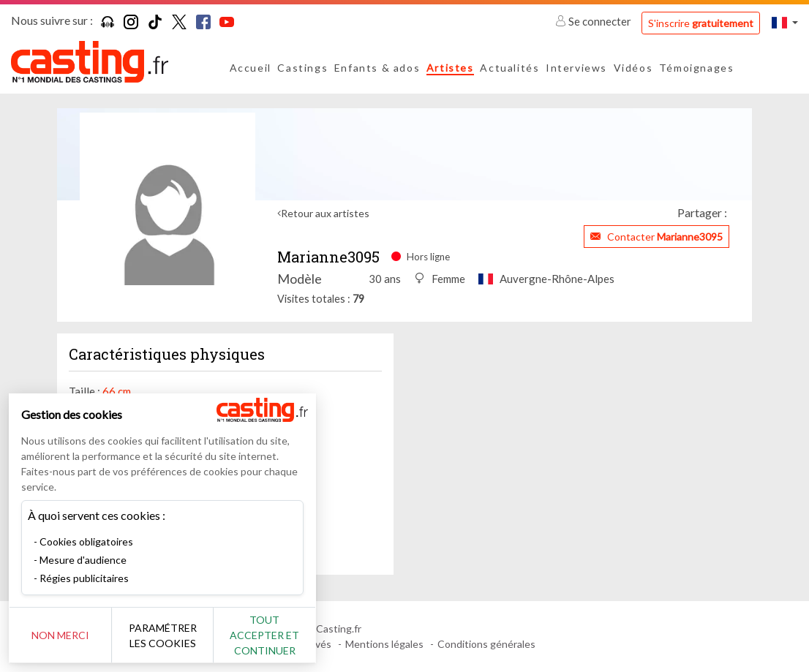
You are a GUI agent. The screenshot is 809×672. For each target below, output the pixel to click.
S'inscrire (701, 23)
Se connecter (594, 21)
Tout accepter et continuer (264, 635)
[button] (785, 22)
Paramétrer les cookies (163, 635)
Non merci (60, 635)
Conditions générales (486, 644)
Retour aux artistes (325, 213)
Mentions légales (384, 644)
